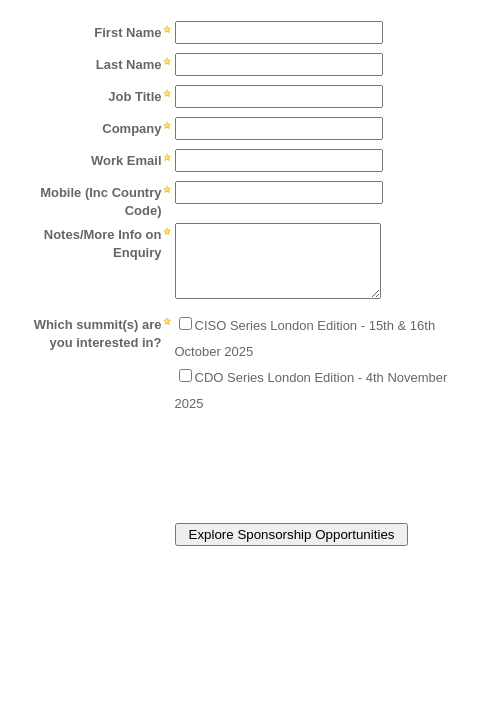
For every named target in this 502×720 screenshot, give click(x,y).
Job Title (134, 96)
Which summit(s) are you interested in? (98, 333)
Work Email (126, 160)
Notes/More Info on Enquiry (103, 243)
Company (131, 128)
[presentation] (214, 462)
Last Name (129, 64)
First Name (127, 32)
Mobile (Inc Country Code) (100, 201)
